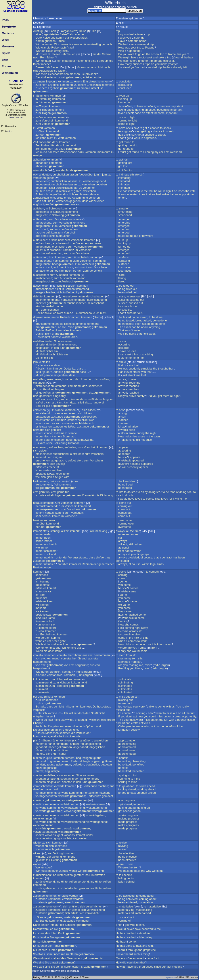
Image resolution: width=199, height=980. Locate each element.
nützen (37, 758)
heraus (48, 509)
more (122, 534)
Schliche (70, 925)
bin (43, 925)
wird (52, 198)
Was (121, 51)
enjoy (144, 492)
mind (134, 775)
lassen (74, 175)
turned (122, 247)
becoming (163, 110)
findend (46, 145)
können (81, 67)
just (122, 354)
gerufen (46, 638)
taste (150, 958)
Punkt (62, 933)
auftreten (70, 447)
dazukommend (92, 386)
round (179, 57)
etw (35, 175)
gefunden (47, 149)
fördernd (76, 761)
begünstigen (84, 758)
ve (138, 67)
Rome (172, 54)
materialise (154, 906)
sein (57, 789)
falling (122, 878)
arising (122, 413)
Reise (83, 31)
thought (163, 369)
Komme (41, 621)
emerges (124, 229)
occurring (124, 344)
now (140, 716)
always (120, 531)
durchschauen (95, 296)
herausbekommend (73, 300)
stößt (91, 399)
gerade (48, 375)
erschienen (59, 247)
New (121, 436)
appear (123, 447)
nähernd (41, 744)
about (145, 327)
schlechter (51, 551)
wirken (37, 853)
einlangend (58, 389)
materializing (126, 910)
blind (142, 937)
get (145, 128)
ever (129, 372)
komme (45, 581)
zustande (58, 410)
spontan (38, 775)
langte (97, 402)
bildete (83, 423)
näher (55, 740)
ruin (150, 946)
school (155, 54)
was (127, 48)
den (51, 341)
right (177, 396)
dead (143, 933)
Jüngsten (53, 726)
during (141, 433)
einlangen (39, 383)
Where (122, 648)
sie (41, 467)
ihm (56, 369)
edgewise (150, 138)
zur (46, 554)
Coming (123, 621)
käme (61, 433)
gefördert (78, 764)
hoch (63, 264)
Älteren (40, 733)
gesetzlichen (106, 564)
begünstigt (92, 764)
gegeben (101, 184)
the (148, 54)
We (120, 44)
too (125, 707)
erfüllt (74, 913)
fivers (139, 668)
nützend (41, 761)
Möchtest (41, 54)
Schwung (55, 208)
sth (132, 175)
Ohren (53, 950)
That (121, 330)
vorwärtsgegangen (45, 832)
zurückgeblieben (46, 888)
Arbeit (55, 641)
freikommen (41, 481)
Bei (38, 313)
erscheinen (56, 240)
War (38, 51)
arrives (123, 389)
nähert (40, 750)
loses (181, 191)
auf (46, 229)
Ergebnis (51, 81)
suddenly (134, 369)
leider (50, 77)
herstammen (102, 655)
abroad (158, 61)
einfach (50, 354)
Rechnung (72, 730)
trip (118, 31)
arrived (166, 194)
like (121, 492)
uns (94, 67)
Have (122, 41)
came (124, 358)
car (161, 152)
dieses (56, 54)
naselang (101, 531)
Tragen (44, 106)
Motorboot (69, 61)
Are (120, 665)
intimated (124, 181)
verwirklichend (96, 910)
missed (123, 703)
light (133, 117)
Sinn (57, 341)
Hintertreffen (65, 875)
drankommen (42, 317)
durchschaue (87, 313)
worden (80, 902)
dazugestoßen (42, 396)
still (120, 538)
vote (193, 191)
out (118, 170)
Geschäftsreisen (58, 74)
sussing (123, 300)
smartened (125, 215)
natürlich (50, 557)
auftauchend (44, 223)
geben (50, 178)
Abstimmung (80, 198)
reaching (135, 383)
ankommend (59, 386)
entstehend (43, 413)
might (127, 57)
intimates (124, 184)
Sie (83, 74)
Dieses (40, 67)
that (151, 191)
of (122, 170)
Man (38, 201)
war (44, 48)
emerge (124, 219)
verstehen (39, 178)
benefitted (125, 764)
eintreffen (39, 379)
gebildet (92, 417)
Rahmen (87, 564)
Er (37, 194)
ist (88, 77)
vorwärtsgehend (97, 822)
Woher (40, 648)
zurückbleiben (42, 875)
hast (100, 707)
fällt (42, 351)
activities (145, 723)
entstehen (39, 410)
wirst (70, 720)
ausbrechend (44, 278)
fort (100, 77)
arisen (122, 417)
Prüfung (50, 330)
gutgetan (106, 764)
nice (134, 44)
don (152, 713)
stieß (81, 402)
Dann (37, 925)
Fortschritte (90, 786)
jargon (165, 665)
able (151, 707)
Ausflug (38, 31)
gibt (76, 188)
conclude (125, 81)
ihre (62, 730)
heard (121, 950)
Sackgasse (57, 937)
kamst (43, 598)
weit (41, 967)
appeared (124, 454)
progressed (146, 967)
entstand (45, 423)
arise (122, 410)
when (122, 641)
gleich (50, 477)
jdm (97, 175)
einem (41, 81)
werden (73, 896)
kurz (50, 697)
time (137, 531)
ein (59, 61)
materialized (126, 913)
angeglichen (97, 747)
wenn (39, 641)
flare (122, 275)
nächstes (54, 152)
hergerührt (82, 665)
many (128, 64)
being (122, 289)
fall (121, 875)
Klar (38, 675)
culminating (126, 682)
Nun (38, 624)
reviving (123, 846)
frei (52, 481)
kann (43, 138)
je (44, 372)
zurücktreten (41, 198)
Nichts (51, 236)
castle (191, 720)
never (130, 929)
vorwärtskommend (73, 808)
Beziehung (60, 443)
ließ (53, 191)
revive (123, 843)
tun (48, 492)
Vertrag (105, 557)
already (177, 67)
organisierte (70, 31)
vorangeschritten (46, 796)
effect (129, 106)
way (148, 871)
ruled (126, 286)
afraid (126, 67)
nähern (45, 740)
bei (35, 697)
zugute (76, 736)
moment (121, 198)
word (137, 138)
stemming (124, 658)
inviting (177, 499)
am (51, 44)
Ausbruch (62, 275)
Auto (107, 152)
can (126, 61)
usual (125, 548)
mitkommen (72, 707)
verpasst (39, 710)
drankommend (45, 324)
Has (121, 372)
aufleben (39, 208)
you (129, 38)
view (138, 634)
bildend (89, 413)
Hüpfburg (89, 726)
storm (124, 433)
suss (122, 296)
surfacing (124, 261)
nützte (39, 771)
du (50, 54)
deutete (40, 191)
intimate (124, 175)
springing (124, 779)
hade (138, 113)
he (165, 67)
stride (143, 786)
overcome (125, 520)
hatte (41, 430)
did (138, 440)
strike (122, 362)
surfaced (124, 264)
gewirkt (40, 860)
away (144, 628)
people (130, 726)
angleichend (93, 744)
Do (120, 54)
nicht (100, 67)
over (131, 524)
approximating (127, 744)
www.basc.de (16, 117)
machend (104, 793)
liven (122, 96)
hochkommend (62, 261)
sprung (123, 782)
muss (43, 152)
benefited (138, 764)
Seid (38, 406)
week (152, 334)
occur (122, 341)
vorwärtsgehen (96, 815)
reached (134, 386)
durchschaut (96, 303)
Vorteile (81, 733)
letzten (76, 967)
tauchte (40, 232)
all (172, 396)
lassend (73, 181)
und (53, 38)
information (164, 644)
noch (107, 67)
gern (42, 492)
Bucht (37, 64)
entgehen (39, 716)
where (120, 864)
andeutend (42, 181)
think (135, 354)
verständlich (55, 675)
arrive (123, 379)
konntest (86, 707)
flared (122, 281)
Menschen (52, 733)
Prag (70, 48)
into (132, 634)
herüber (38, 520)
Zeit (36, 142)
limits (160, 564)
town (157, 436)
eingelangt (59, 396)
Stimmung (43, 96)
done (159, 317)
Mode (70, 170)
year (185, 54)
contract (167, 557)
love (119, 495)
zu (35, 81)
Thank (159, 499)
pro (88, 74)
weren (142, 707)
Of (120, 713)
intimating (124, 178)
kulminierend (44, 682)
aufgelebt (42, 215)
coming (123, 120)
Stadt (47, 440)
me (146, 191)
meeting (177, 967)
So (35, 954)
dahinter (38, 296)
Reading (124, 668)
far (124, 967)
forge (122, 786)
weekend (143, 44)
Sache (98, 317)
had (126, 44)
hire (134, 57)
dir (41, 372)
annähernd (77, 744)
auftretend (77, 454)
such (137, 954)
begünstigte (52, 771)
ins (54, 875)
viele (44, 74)
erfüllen (74, 906)
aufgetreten (75, 460)
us (144, 194)
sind (43, 77)
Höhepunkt (67, 682)
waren (75, 204)
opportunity (189, 716)
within (146, 564)
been (122, 292)
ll (124, 334)
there (166, 396)
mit (95, 54)
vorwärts (59, 786)
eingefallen (43, 348)
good (133, 51)
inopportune (186, 194)
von (74, 481)
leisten (62, 71)
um (107, 61)
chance (155, 128)
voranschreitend (46, 793)
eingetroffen (43, 393)
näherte (40, 754)
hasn (123, 942)
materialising (144, 910)
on (127, 34)
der (99, 54)
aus (58, 170)
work (144, 641)
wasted (152, 67)
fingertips (143, 554)
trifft (38, 399)
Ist (37, 372)
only (123, 651)
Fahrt (53, 31)
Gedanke (70, 369)
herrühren (75, 655)
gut (67, 38)
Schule (107, 54)
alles (66, 330)
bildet (85, 420)
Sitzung (86, 967)
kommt (54, 229)
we (154, 194)
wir (89, 67)
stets (46, 531)
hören (45, 672)
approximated (127, 747)
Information (70, 644)
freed (126, 481)
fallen (122, 882)
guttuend (108, 761)
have (140, 106)
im (80, 564)
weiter (103, 811)
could (153, 716)
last (169, 967)
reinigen (38, 155)
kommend (66, 85)
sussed (123, 303)
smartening (125, 212)
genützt (40, 764)
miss (122, 697)
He (120, 191)
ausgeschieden (45, 292)
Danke (86, 495)
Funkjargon (84, 672)
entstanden (43, 417)
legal (153, 564)
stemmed (124, 662)
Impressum (170, 977)
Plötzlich (41, 369)
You (179, 707)
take (140, 34)
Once (119, 958)
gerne (61, 492)
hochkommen (57, 257)
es (37, 267)
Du (95, 707)
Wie (38, 48)
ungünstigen (41, 204)
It (119, 194)
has (170, 67)
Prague (150, 48)
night (153, 433)
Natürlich (41, 713)
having (140, 110)
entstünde (46, 433)
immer (37, 531)
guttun (97, 758)
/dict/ (10, 131)
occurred (124, 348)
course (148, 557)
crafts (135, 723)
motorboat (146, 57)
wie (38, 477)
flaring (122, 278)
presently (133, 467)
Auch (39, 726)
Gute (39, 38)
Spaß (94, 713)
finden (43, 142)
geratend (83, 882)
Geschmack (74, 958)
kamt (43, 608)
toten (54, 933)
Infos (4, 20)
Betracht (71, 286)
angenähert (81, 747)
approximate (127, 740)
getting (145, 131)
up (127, 96)
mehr (48, 534)
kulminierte (43, 692)
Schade (40, 707)
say (136, 128)
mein (101, 152)
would (124, 430)
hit (134, 962)
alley (149, 937)
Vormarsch (46, 789)
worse (137, 551)
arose (124, 423)
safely (141, 396)
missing (123, 700)
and (155, 57)
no (128, 351)
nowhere (148, 236)
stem (122, 655)
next (167, 152)
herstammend (42, 662)
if (172, 191)
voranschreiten (43, 786)
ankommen (54, 379)
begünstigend (92, 761)
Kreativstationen (43, 730)
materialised (143, 913)
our (164, 967)
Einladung (107, 495)
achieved (129, 896)
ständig (55, 531)
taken (122, 113)
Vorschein (46, 117)
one (128, 128)
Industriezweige (83, 440)
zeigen (43, 451)
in (34, 96)
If (119, 651)
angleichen (101, 740)
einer (100, 201)
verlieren (94, 198)
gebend (101, 181)
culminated (125, 686)
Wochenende (63, 44)
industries (131, 436)
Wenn (39, 651)
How (121, 48)
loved (139, 499)
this (179, 54)
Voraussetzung (78, 557)
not (143, 440)
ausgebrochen (45, 281)
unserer (66, 967)
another (143, 61)
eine (38, 34)
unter (59, 557)
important (177, 106)
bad (127, 551)
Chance (38, 723)
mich (57, 672)
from (134, 481)
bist (44, 644)
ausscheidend (44, 289)
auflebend (42, 212)
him (142, 925)
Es (37, 358)
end (149, 933)
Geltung (58, 853)
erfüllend (74, 910)
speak (167, 128)
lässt (52, 188)
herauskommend (46, 506)
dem (44, 236)
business (138, 64)
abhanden (40, 160)
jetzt (50, 720)
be (121, 286)
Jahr (64, 54)
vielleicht (95, 720)
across (134, 631)
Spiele (5, 53)
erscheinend (61, 243)
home (143, 41)
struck (125, 365)
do (153, 64)
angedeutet (43, 184)
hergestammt (42, 668)
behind (128, 875)
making (123, 819)
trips (148, 64)
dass (93, 194)
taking (122, 110)
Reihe (64, 317)
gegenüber (86, 175)
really (185, 707)
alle (92, 531)
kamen (44, 605)
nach (52, 41)
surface (124, 257)
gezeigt (60, 464)
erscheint (56, 250)
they (121, 611)
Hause (61, 41)
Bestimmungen (43, 567)
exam (127, 327)
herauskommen (43, 503)
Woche (66, 337)
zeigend (58, 457)
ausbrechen (41, 275)
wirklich (52, 495)
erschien (57, 253)
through (133, 950)
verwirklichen (94, 906)
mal (53, 958)
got (140, 135)
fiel (41, 358)
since (157, 967)
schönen (85, 44)
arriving (123, 383)
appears (135, 457)
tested (127, 317)
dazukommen (84, 379)
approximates (127, 750)
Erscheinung (48, 634)
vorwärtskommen (68, 804)
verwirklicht (92, 913)
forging (123, 789)
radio (157, 665)
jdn (37, 310)
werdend (78, 899)
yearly (172, 64)
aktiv (64, 720)
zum (36, 106)
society (135, 730)
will (160, 191)
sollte (60, 198)
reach (135, 379)
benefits (170, 726)
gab (76, 191)
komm (60, 38)
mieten (80, 61)
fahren (51, 57)
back (137, 871)
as (120, 467)
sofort (50, 621)
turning (123, 243)
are (130, 648)
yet (141, 544)
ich (55, 313)
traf (38, 402)
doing (133, 334)
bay (191, 57)
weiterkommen (96, 804)
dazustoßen (101, 379)
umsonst (60, 77)
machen (80, 34)
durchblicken (61, 175)
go (123, 34)
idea (134, 351)
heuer (71, 54)
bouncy (182, 720)
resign (167, 191)
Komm (40, 41)
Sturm (67, 436)
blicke (48, 313)
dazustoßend (41, 389)
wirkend (41, 857)
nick (137, 638)
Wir (38, 44)
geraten (78, 875)
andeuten (45, 175)
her (135, 313)
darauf (54, 962)
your (133, 48)
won (139, 720)
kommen (63, 81)
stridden (142, 793)
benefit (123, 758)
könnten (46, 61)
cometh (154, 572)
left (185, 67)
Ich (37, 138)
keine (49, 443)
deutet (40, 188)
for (171, 499)
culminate (125, 679)
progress (129, 800)
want (131, 54)
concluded (125, 88)
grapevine (149, 950)
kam (54, 232)
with (168, 707)
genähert (41, 747)
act (135, 716)
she (125, 457)
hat (41, 194)
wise (132, 925)
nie (56, 929)
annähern (86, 740)
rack (139, 946)
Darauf (37, 929)
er (84, 77)
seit (58, 967)
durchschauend (97, 300)
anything (155, 327)
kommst (45, 585)
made (120, 800)
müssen (46, 871)
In (37, 436)
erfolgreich (61, 51)
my (156, 152)
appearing (125, 451)
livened (123, 102)
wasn (128, 330)
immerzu (76, 531)
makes (122, 825)
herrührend (80, 658)
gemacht (107, 44)
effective (128, 853)
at (173, 194)
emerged (124, 226)
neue (69, 440)
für (49, 142)
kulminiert (42, 686)
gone (129, 946)
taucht (39, 229)
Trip (94, 31)
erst (48, 958)
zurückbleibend (45, 882)
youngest (130, 720)
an (146, 106)
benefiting (139, 761)
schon (94, 77)
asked (144, 317)
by (151, 369)
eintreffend (42, 386)
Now (121, 624)
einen (75, 44)
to (120, 34)
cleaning (148, 152)
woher (37, 864)
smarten (124, 208)
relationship (128, 440)
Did (121, 396)
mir (46, 194)
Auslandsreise (48, 71)
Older (122, 726)
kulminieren (40, 679)
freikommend (44, 484)
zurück (83, 38)
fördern (70, 758)
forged (122, 793)
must (123, 152)
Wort (40, 128)
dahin (55, 871)
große (111, 720)
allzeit (65, 531)
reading (133, 665)
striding (142, 789)
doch (51, 651)
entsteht (44, 420)
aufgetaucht (43, 226)
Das (38, 334)
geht (63, 641)
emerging (124, 223)
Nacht (47, 436)
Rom (43, 57)
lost (126, 160)
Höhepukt (62, 679)
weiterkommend (97, 808)
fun (192, 713)
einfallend (42, 344)
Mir (38, 351)
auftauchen (40, 219)
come (122, 117)
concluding (125, 85)
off (130, 921)
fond (173, 492)
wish (123, 38)
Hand (53, 554)
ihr (42, 313)
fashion (128, 170)
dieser (58, 644)
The (121, 327)
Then (119, 925)
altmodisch (40, 170)
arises (124, 420)
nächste (56, 337)
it (125, 51)
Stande (41, 917)
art (123, 723)
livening (123, 99)
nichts (49, 351)
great (178, 716)
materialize (126, 906)
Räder (56, 946)
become (165, 106)
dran (46, 327)
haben (45, 44)
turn (121, 240)
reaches (134, 389)
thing (146, 954)
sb (141, 175)
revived (123, 849)
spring (123, 775)
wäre (43, 495)
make (133, 34)
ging (57, 838)
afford (134, 61)
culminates (125, 689)
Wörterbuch (9, 73)
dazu (55, 142)
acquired (138, 958)
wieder (74, 38)
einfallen (38, 341)
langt (106, 399)
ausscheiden (41, 286)
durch (68, 313)
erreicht (63, 896)
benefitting (125, 761)
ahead (130, 786)
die (49, 48)
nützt (39, 768)
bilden (92, 410)
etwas (107, 707)
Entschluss (90, 81)
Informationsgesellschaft (49, 736)
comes (122, 513)
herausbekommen (73, 296)
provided (133, 557)
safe (137, 38)
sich (85, 410)
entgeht (80, 720)
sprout (125, 236)
